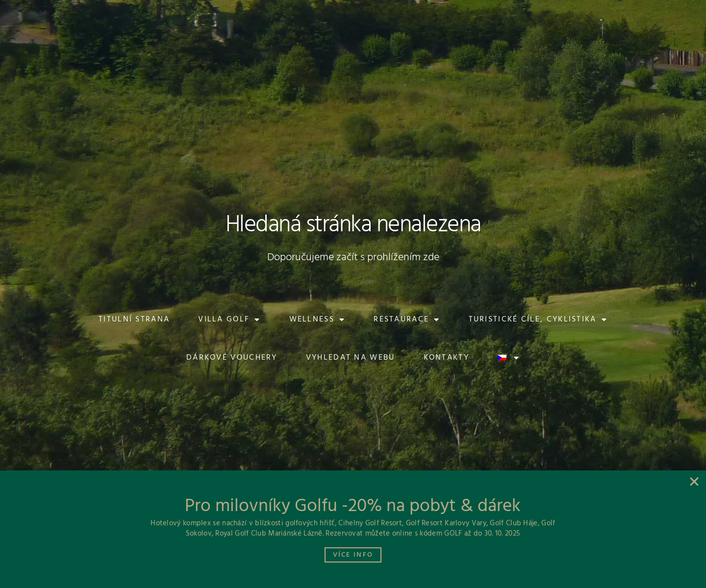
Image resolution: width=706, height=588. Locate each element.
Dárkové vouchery (232, 358)
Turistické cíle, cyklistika (538, 319)
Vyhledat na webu (351, 358)
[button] (112, 15)
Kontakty (446, 358)
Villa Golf (229, 319)
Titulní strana (134, 319)
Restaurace (407, 319)
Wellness (317, 319)
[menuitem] (619, 15)
